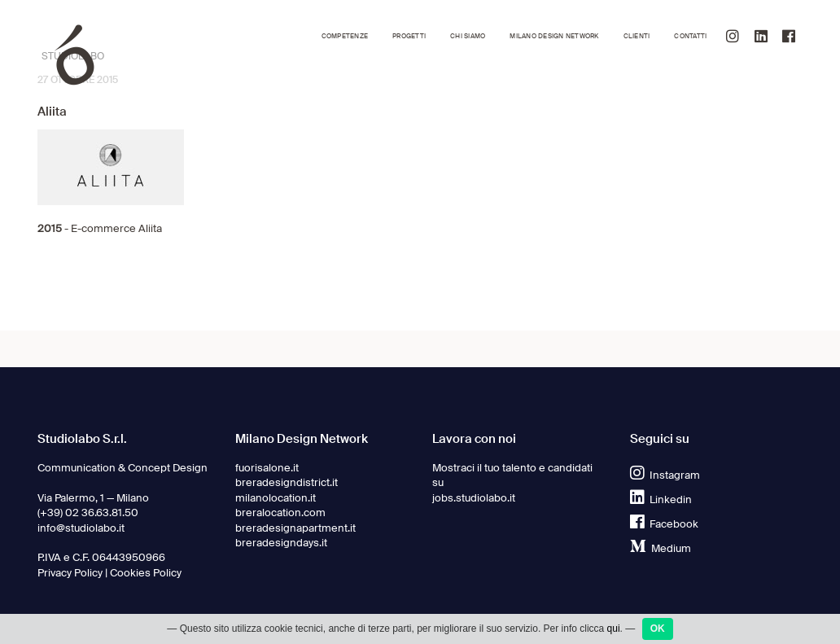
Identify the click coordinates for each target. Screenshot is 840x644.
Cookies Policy (146, 573)
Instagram (665, 475)
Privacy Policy (70, 573)
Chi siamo (468, 36)
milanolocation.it (276, 498)
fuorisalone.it (267, 468)
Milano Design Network (554, 36)
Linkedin (661, 499)
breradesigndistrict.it (287, 482)
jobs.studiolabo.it (474, 498)
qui (614, 629)
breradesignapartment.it (295, 528)
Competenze (345, 36)
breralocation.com (280, 513)
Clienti (637, 36)
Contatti (690, 36)
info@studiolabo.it (81, 528)
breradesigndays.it (281, 543)
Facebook (664, 524)
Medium (661, 548)
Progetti (409, 36)
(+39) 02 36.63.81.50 (88, 513)
